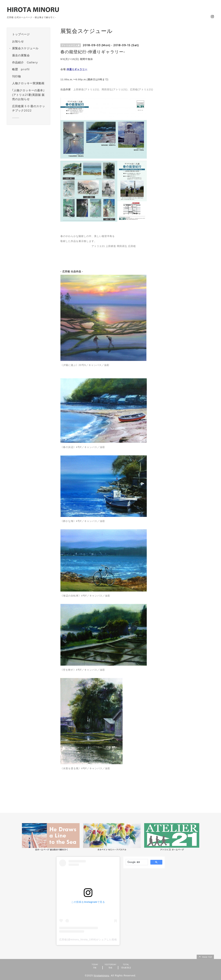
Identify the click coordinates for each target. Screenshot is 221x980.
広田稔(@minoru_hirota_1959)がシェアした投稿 (88, 939)
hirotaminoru (102, 976)
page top (205, 957)
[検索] (136, 862)
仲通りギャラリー (77, 69)
